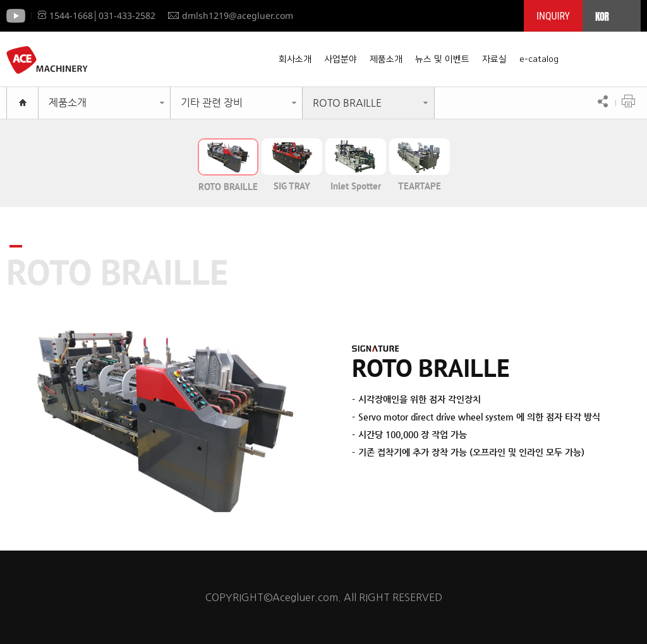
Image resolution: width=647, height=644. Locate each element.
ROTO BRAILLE (347, 103)
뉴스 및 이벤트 (442, 59)
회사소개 (295, 59)
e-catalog (539, 59)
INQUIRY (553, 16)
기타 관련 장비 (212, 103)
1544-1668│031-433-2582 (97, 15)
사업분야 (341, 59)
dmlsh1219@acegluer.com (231, 15)
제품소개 (386, 59)
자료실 (494, 59)
